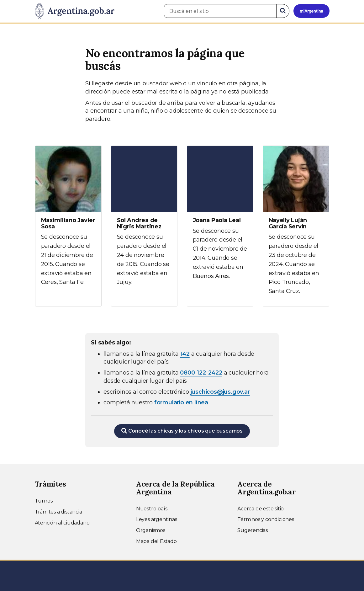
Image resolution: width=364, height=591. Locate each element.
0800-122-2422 (201, 373)
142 (185, 354)
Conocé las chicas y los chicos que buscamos (182, 431)
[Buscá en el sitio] (220, 11)
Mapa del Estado (156, 541)
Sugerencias (253, 530)
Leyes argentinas (157, 519)
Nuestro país (152, 509)
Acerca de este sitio (261, 509)
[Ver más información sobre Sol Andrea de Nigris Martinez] (144, 221)
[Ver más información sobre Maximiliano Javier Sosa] (68, 221)
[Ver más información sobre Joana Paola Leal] (220, 218)
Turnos (44, 501)
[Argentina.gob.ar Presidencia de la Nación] (75, 11)
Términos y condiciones (266, 519)
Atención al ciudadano (62, 523)
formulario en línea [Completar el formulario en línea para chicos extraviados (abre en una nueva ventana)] (181, 402)
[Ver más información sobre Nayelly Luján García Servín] (296, 226)
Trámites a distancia (58, 512)
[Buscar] (283, 11)
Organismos (151, 530)
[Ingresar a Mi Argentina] (311, 11)
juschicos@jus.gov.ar (220, 392)
